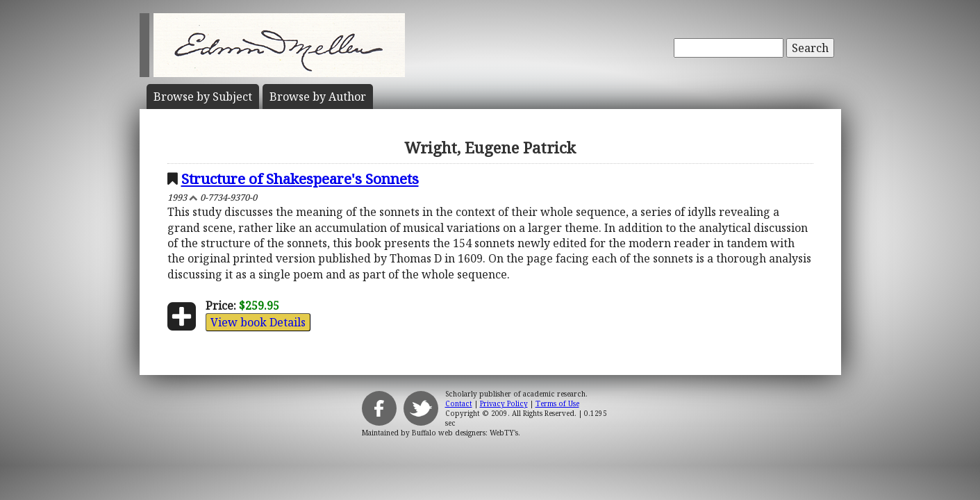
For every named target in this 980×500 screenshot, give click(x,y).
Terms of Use (557, 403)
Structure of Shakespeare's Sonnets (300, 178)
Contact (459, 403)
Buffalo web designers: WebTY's (465, 433)
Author (318, 97)
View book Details (258, 322)
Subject (203, 97)
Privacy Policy (504, 403)
